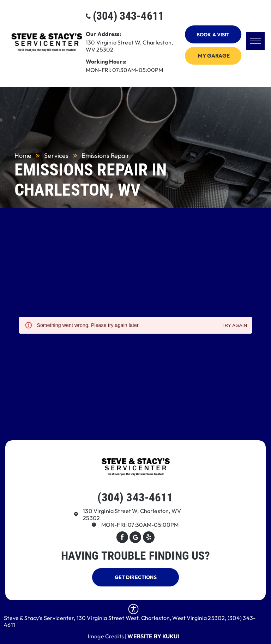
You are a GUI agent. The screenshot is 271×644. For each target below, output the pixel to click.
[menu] (255, 41)
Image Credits (106, 636)
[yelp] (149, 538)
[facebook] (122, 538)
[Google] (135, 538)
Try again (234, 326)
